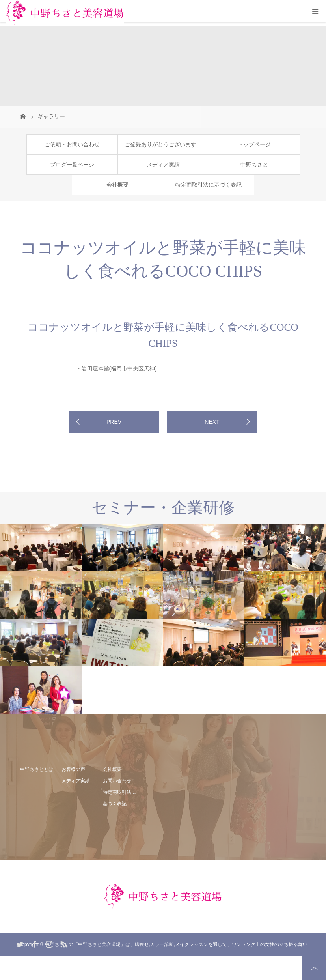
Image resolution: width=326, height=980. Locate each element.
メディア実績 (163, 165)
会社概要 (117, 185)
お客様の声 (73, 769)
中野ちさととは (37, 769)
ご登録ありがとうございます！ (163, 144)
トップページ (254, 144)
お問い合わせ (117, 781)
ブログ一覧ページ (72, 165)
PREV (114, 422)
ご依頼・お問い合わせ (72, 144)
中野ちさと (254, 165)
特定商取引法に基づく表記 (209, 185)
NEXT (212, 422)
